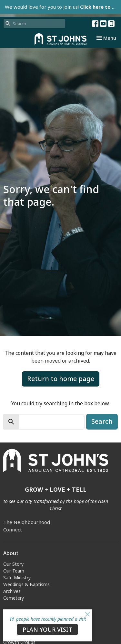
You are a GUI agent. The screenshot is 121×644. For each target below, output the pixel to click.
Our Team (14, 571)
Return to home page (61, 379)
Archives (12, 591)
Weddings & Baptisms (26, 584)
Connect (13, 529)
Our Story (13, 564)
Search (102, 421)
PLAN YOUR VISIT (47, 629)
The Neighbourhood (27, 522)
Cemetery (14, 598)
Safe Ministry (17, 578)
